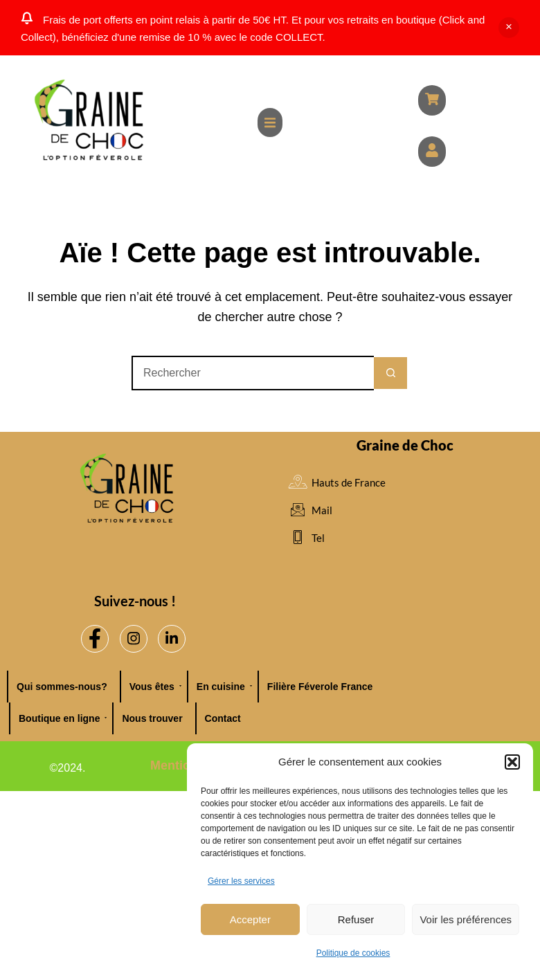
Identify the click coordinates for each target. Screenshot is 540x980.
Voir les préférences (466, 919)
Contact (223, 718)
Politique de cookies (353, 953)
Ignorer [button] (509, 28)
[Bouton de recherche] (391, 373)
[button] (512, 762)
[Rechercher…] (253, 373)
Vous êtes (155, 687)
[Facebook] (95, 639)
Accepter (250, 919)
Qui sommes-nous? (62, 687)
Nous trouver (152, 718)
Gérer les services (241, 881)
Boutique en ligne (63, 718)
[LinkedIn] (172, 639)
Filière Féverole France (320, 687)
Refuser (356, 919)
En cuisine (224, 687)
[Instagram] (134, 639)
